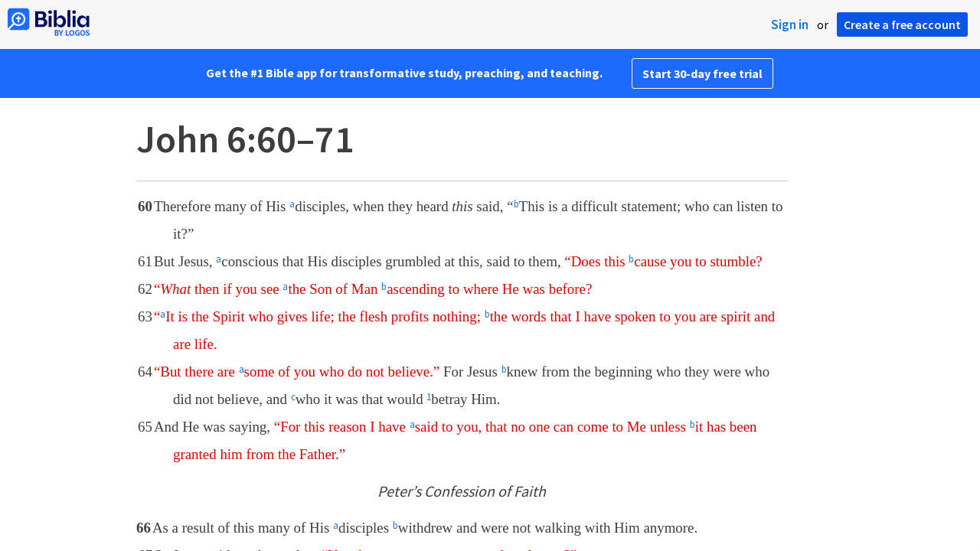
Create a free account (902, 24)
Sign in (790, 24)
